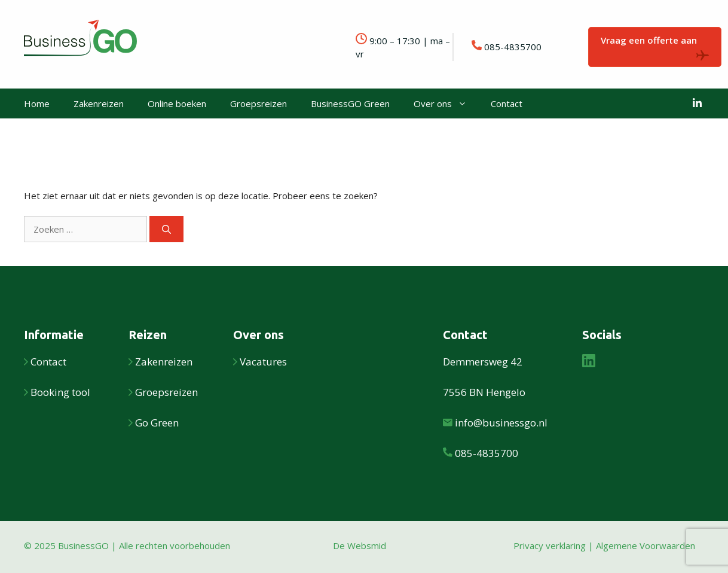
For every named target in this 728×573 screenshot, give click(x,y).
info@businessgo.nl (501, 423)
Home (37, 103)
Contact (507, 103)
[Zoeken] (166, 229)
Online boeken (177, 103)
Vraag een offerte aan (655, 47)
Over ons (446, 103)
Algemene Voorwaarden (646, 545)
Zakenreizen (99, 103)
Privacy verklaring (550, 545)
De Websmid (360, 545)
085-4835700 (513, 47)
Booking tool (60, 392)
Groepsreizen (259, 103)
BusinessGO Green (350, 103)
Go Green (157, 423)
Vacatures (263, 362)
